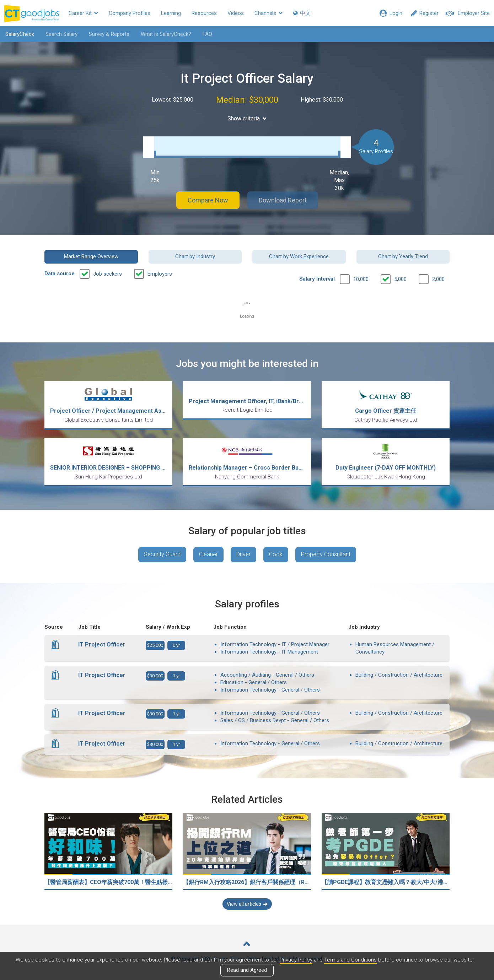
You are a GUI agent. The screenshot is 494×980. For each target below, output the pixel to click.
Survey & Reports (109, 34)
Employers (160, 274)
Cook (276, 554)
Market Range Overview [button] (91, 256)
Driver (243, 554)
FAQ (207, 34)
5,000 (400, 279)
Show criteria (247, 118)
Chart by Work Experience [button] (299, 256)
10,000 (361, 279)
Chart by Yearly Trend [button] (403, 256)
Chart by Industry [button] (195, 256)
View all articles (247, 904)
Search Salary (61, 34)
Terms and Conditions (350, 960)
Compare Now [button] (208, 200)
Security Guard (162, 554)
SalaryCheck (20, 34)
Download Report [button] (283, 200)
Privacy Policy (296, 960)
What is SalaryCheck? (166, 34)
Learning (171, 13)
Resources (204, 13)
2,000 (438, 279)
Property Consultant (326, 554)
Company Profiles (130, 13)
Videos (236, 13)
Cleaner (208, 554)
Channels (269, 13)
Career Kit (83, 13)
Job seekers (108, 274)
